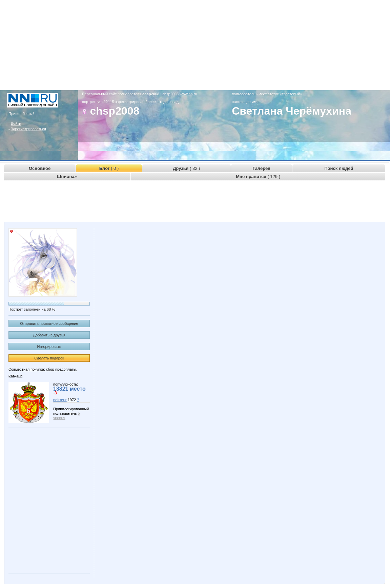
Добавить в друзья (49, 335)
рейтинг (60, 400)
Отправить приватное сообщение (49, 324)
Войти (16, 123)
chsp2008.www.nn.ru (180, 94)
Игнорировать (49, 347)
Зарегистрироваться (28, 129)
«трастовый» (291, 94)
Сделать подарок (49, 358)
